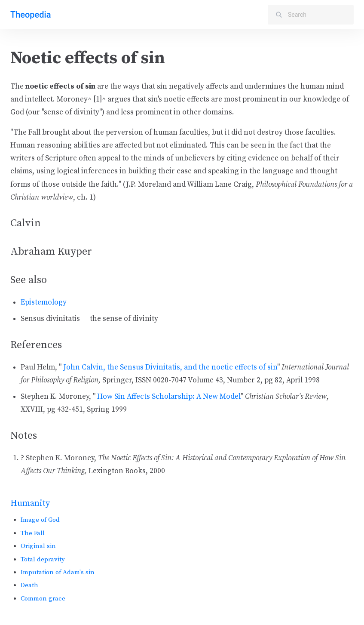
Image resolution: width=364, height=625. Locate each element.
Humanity (30, 503)
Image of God (40, 520)
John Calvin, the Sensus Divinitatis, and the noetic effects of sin (170, 367)
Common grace (43, 599)
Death (29, 585)
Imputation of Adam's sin (58, 572)
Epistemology (44, 302)
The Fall (33, 533)
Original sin (38, 546)
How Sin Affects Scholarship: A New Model (169, 397)
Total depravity (43, 559)
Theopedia (31, 15)
